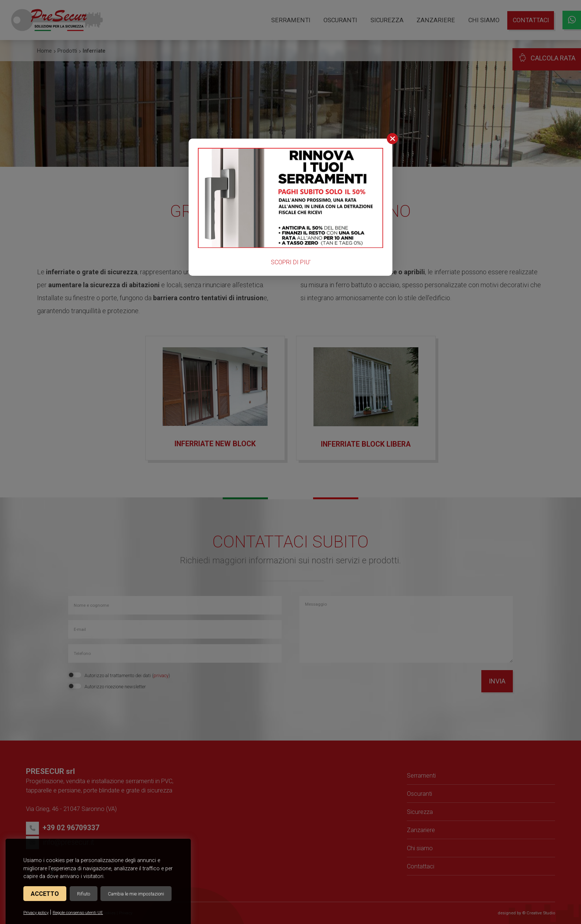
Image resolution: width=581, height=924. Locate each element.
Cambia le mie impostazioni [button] (136, 894)
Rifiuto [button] (84, 894)
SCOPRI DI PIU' (291, 262)
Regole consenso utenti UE (78, 913)
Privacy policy (36, 913)
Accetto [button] (45, 894)
